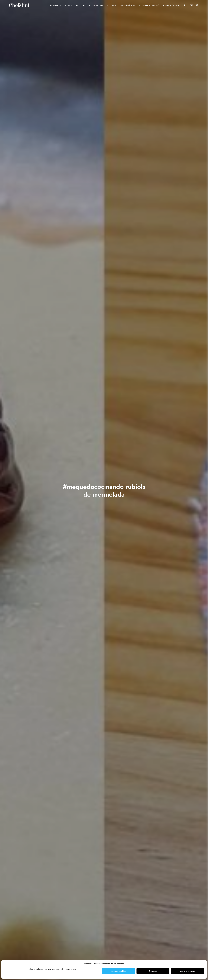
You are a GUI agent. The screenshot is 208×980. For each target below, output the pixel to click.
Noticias (80, 5)
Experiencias (96, 5)
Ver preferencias (187, 971)
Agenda (112, 5)
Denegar (153, 971)
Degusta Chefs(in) (149, 5)
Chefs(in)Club (127, 5)
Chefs (68, 5)
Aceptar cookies (118, 971)
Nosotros (56, 5)
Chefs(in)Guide (171, 5)
